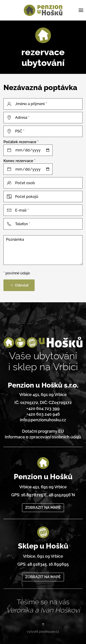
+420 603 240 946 (43, 412)
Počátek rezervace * (21, 142)
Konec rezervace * (19, 161)
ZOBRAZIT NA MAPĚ (43, 502)
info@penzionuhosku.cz (43, 418)
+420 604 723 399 (43, 406)
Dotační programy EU (43, 429)
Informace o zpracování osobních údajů (43, 435)
